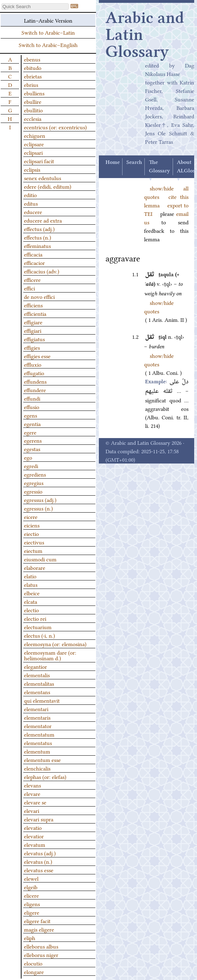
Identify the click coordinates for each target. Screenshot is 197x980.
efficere (32, 279)
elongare (34, 972)
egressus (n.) (38, 508)
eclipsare (34, 144)
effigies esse (37, 356)
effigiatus (34, 339)
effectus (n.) (38, 237)
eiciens (32, 525)
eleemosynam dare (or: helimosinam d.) (50, 655)
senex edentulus (43, 178)
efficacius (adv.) (42, 271)
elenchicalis (37, 768)
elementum (37, 751)
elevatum (35, 844)
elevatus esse (39, 870)
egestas (32, 449)
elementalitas (39, 683)
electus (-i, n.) (40, 635)
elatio (30, 576)
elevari (32, 810)
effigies (32, 347)
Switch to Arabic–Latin (48, 32)
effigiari (33, 330)
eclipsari (33, 152)
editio (30, 195)
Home (113, 163)
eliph (30, 938)
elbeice (32, 593)
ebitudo (33, 67)
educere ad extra (43, 220)
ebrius (31, 84)
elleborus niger (41, 955)
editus (31, 203)
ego (28, 457)
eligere (32, 912)
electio (31, 610)
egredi (31, 466)
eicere (31, 516)
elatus (31, 584)
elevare (32, 793)
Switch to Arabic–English (48, 45)
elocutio (33, 963)
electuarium (38, 627)
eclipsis (32, 169)
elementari (36, 709)
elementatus (38, 743)
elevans (32, 785)
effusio (32, 407)
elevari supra (39, 819)
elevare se (35, 802)
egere (30, 432)
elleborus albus (41, 946)
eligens (32, 904)
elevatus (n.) (38, 861)
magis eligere (39, 929)
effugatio (34, 373)
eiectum (33, 550)
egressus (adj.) (40, 500)
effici (29, 288)
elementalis (37, 675)
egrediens (35, 474)
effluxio (33, 364)
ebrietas (33, 76)
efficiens (33, 305)
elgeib (31, 887)
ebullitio (33, 110)
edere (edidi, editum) (48, 186)
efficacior (34, 262)
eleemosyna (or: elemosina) (55, 644)
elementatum (39, 734)
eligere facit (37, 921)
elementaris (37, 717)
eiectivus (34, 542)
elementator (38, 726)
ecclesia (33, 118)
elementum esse (42, 760)
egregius (34, 483)
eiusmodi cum (40, 559)
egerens (33, 440)
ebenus (32, 59)
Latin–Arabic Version (48, 20)
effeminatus (37, 246)
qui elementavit (42, 700)
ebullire (33, 101)
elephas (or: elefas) (45, 777)
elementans (37, 692)
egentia (32, 424)
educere (33, 212)
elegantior (35, 666)
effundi (32, 398)
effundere (35, 390)
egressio (33, 491)
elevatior (34, 836)
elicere (31, 895)
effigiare (33, 322)
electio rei (35, 618)
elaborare (35, 567)
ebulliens (34, 93)
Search (134, 163)
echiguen (35, 135)
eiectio (31, 533)
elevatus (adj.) (40, 853)
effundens (35, 381)
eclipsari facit (39, 161)
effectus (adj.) (39, 229)
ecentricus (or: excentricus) (55, 127)
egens (31, 415)
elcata (31, 601)
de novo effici (39, 296)
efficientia (35, 313)
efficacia (33, 254)
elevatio (33, 827)
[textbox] (35, 7)
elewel (31, 878)
